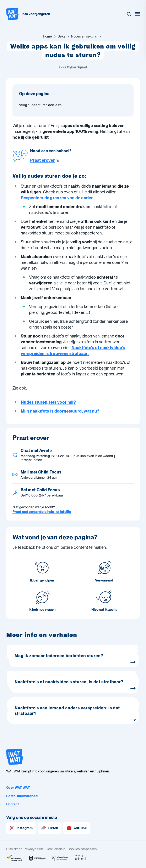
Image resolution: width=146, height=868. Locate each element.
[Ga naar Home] (47, 36)
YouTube (77, 828)
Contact (13, 804)
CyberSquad (77, 67)
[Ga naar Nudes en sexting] (84, 36)
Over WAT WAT (18, 788)
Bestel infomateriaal (22, 796)
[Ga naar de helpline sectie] (51, 160)
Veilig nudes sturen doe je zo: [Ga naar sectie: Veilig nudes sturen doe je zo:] (41, 105)
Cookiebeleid (56, 849)
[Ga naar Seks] (61, 36)
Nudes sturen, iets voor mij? (48, 402)
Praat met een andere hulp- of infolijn (42, 512)
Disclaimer (14, 849)
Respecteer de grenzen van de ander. (57, 198)
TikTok (50, 828)
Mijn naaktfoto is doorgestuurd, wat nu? (60, 411)
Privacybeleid (34, 849)
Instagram (21, 828)
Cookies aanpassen (82, 849)
